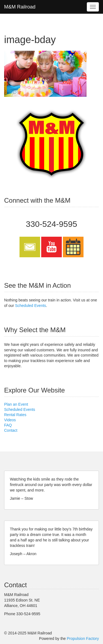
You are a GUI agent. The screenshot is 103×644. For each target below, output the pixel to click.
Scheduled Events (31, 306)
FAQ (8, 425)
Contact (11, 430)
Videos (10, 420)
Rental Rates (15, 415)
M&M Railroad (20, 7)
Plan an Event (16, 404)
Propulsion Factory (83, 639)
